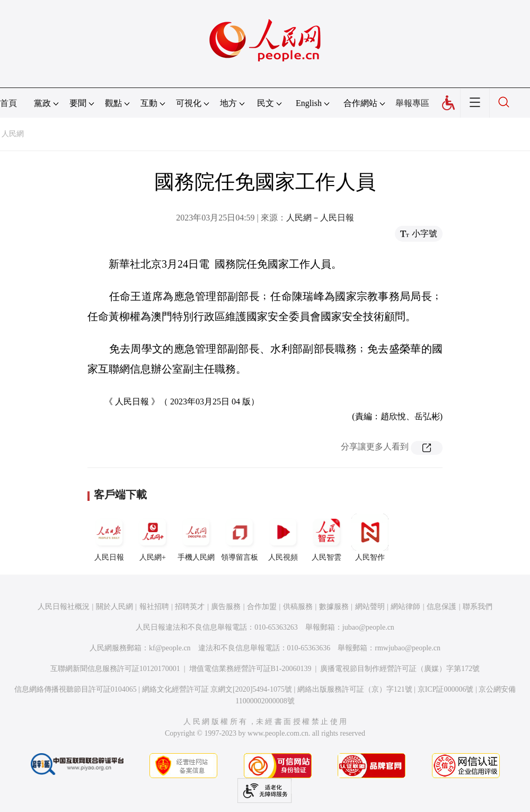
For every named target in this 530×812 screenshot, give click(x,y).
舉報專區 (412, 103)
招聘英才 (190, 607)
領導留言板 (240, 537)
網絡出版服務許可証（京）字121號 (355, 689)
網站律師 (405, 607)
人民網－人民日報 (320, 218)
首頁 (8, 103)
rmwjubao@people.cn (408, 648)
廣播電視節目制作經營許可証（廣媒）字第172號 (400, 669)
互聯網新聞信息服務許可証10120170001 (115, 669)
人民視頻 (283, 537)
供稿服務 (298, 607)
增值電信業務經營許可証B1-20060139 (250, 669)
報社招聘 (154, 607)
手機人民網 (196, 537)
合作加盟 (262, 607)
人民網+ (153, 537)
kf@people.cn (170, 648)
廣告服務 (226, 607)
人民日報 (109, 537)
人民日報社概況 (64, 607)
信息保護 (441, 607)
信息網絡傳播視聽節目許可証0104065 (76, 689)
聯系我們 (478, 607)
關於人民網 (114, 607)
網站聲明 (370, 607)
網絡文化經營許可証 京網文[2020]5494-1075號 (217, 689)
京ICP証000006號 (446, 689)
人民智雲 (326, 537)
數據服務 (334, 607)
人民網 (13, 134)
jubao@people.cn (368, 627)
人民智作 (370, 537)
